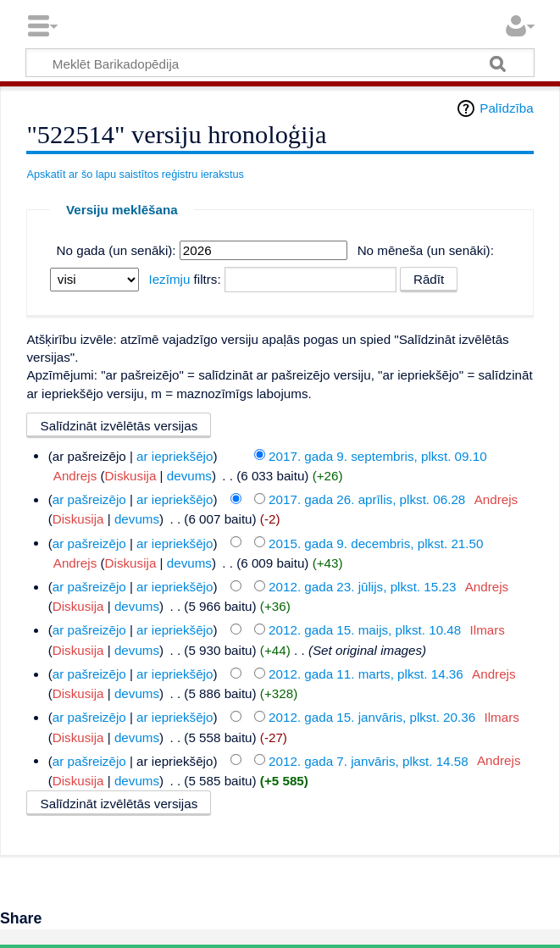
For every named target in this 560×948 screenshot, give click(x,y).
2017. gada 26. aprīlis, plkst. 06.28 (367, 499)
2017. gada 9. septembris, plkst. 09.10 (378, 455)
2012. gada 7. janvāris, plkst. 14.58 (369, 760)
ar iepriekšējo (175, 455)
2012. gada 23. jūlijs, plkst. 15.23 (362, 587)
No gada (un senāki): (116, 250)
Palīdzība (506, 108)
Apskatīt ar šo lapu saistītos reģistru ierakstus (135, 174)
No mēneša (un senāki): (426, 250)
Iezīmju (169, 279)
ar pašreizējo (89, 499)
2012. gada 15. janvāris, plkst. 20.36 (372, 717)
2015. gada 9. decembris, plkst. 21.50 (376, 543)
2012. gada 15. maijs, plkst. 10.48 (365, 630)
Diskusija (131, 476)
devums (189, 476)
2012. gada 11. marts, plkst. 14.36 (366, 674)
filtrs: (184, 279)
